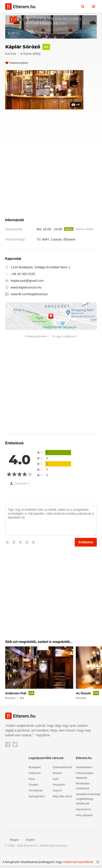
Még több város (62, 810)
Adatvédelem (84, 781)
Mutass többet (84, 243)
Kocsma (11, 54)
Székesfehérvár (62, 781)
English (28, 853)
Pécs (32, 792)
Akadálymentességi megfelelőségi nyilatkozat (88, 812)
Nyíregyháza (37, 810)
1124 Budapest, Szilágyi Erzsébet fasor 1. (41, 281)
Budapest (35, 781)
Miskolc (57, 786)
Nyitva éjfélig (30, 54)
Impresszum (83, 823)
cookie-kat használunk (78, 862)
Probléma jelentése (36, 350)
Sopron (57, 804)
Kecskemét (36, 804)
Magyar (12, 853)
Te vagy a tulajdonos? (64, 350)
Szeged (34, 798)
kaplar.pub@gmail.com (27, 294)
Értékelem (86, 556)
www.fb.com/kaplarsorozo (29, 308)
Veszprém (59, 798)
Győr (56, 792)
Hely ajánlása (84, 829)
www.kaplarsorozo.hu (26, 301)
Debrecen (35, 786)
